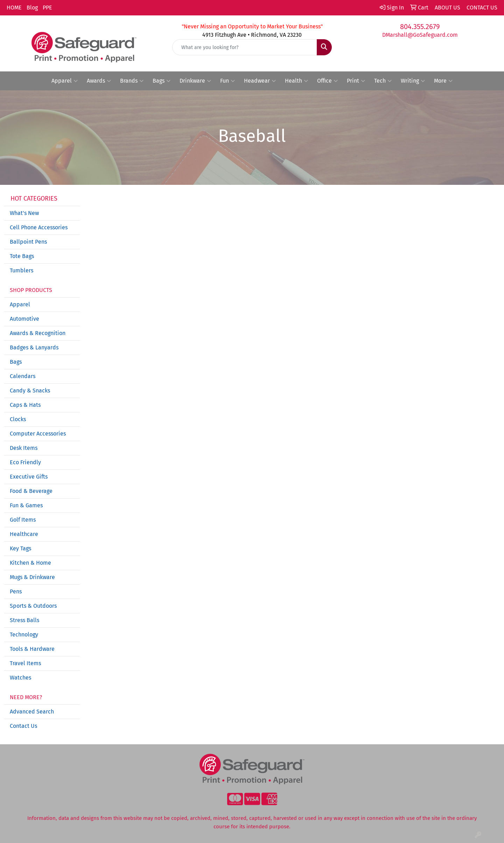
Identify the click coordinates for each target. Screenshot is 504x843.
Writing (413, 81)
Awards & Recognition (38, 333)
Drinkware (195, 81)
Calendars (23, 376)
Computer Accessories (38, 434)
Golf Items (23, 520)
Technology (24, 635)
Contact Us (23, 726)
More (443, 81)
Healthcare (24, 534)
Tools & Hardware (32, 649)
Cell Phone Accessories (39, 227)
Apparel (65, 81)
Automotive (24, 319)
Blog (32, 8)
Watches (20, 678)
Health (296, 81)
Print (356, 81)
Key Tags (20, 548)
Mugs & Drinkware (32, 577)
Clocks (18, 419)
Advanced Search (32, 712)
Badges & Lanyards (34, 347)
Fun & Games (26, 505)
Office (327, 81)
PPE (47, 8)
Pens (16, 591)
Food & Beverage (31, 491)
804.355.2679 (420, 27)
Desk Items (24, 448)
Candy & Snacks (30, 391)
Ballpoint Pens (28, 242)
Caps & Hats (25, 405)
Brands (132, 81)
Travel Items (25, 663)
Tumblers (22, 270)
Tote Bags (22, 256)
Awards (99, 81)
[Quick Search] (245, 47)
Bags (162, 81)
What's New (24, 213)
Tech (383, 81)
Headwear (260, 81)
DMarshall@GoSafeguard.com (420, 35)
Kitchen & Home (30, 563)
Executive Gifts (29, 477)
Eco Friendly (25, 462)
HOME (14, 8)
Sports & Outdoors (33, 606)
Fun (227, 81)
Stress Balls (24, 620)
